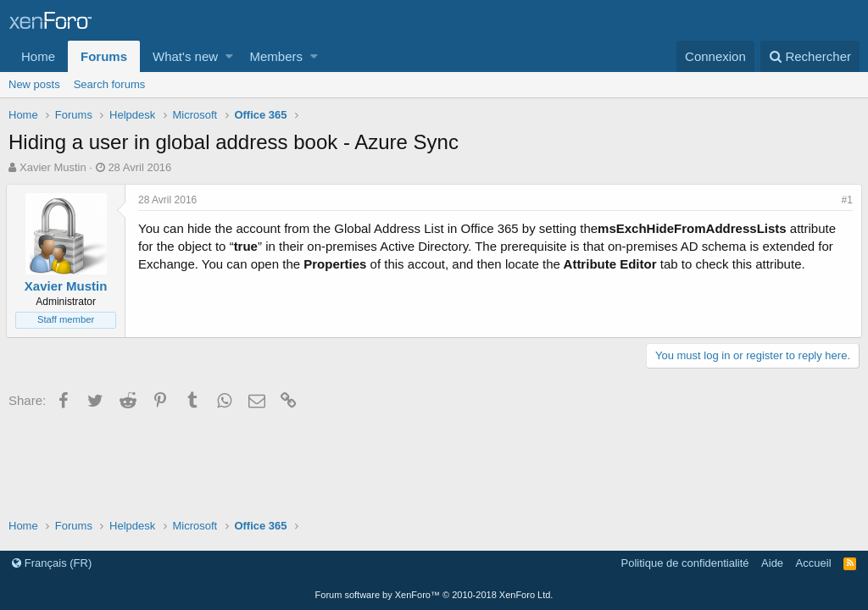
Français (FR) (52, 563)
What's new (185, 56)
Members (277, 56)
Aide (772, 563)
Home (38, 56)
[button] (229, 56)
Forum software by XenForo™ (434, 595)
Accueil (814, 563)
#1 (845, 200)
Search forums (110, 84)
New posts (34, 84)
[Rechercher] (810, 56)
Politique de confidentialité (685, 563)
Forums (104, 56)
